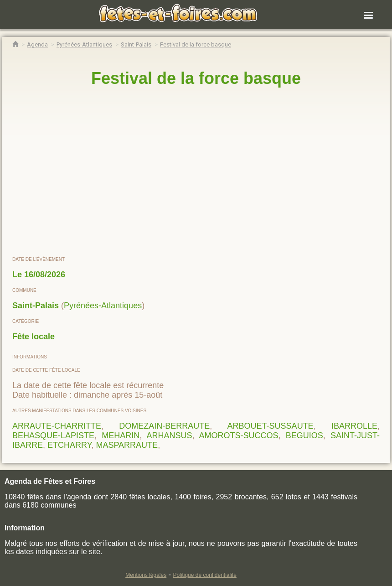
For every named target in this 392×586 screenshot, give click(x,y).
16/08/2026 (45, 275)
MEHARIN (121, 436)
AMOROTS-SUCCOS (239, 436)
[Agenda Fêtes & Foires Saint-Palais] (136, 44)
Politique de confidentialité (204, 575)
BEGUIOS (304, 436)
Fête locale (34, 337)
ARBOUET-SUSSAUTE (271, 426)
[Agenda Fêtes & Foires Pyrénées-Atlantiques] (84, 44)
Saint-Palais (36, 306)
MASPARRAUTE (127, 445)
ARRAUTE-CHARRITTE (57, 426)
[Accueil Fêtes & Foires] (15, 44)
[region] (196, 172)
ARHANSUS (169, 436)
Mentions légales (146, 575)
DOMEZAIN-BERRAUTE (164, 426)
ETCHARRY (69, 445)
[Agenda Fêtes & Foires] (37, 44)
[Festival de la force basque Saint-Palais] (196, 44)
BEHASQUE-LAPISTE (53, 436)
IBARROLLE (354, 426)
